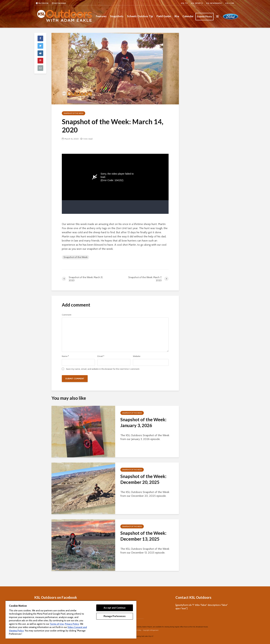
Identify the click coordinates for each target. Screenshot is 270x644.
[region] (71, 619)
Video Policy (137, 625)
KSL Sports (197, 3)
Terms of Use (57, 624)
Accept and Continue (115, 608)
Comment (67, 315)
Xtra (177, 16)
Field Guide (164, 16)
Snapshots (117, 16)
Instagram (59, 3)
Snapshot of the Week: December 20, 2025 (143, 479)
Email (101, 356)
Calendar (188, 16)
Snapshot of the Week (74, 113)
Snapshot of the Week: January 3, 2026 (143, 422)
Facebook (42, 3)
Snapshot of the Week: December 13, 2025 (143, 536)
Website (137, 356)
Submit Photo (204, 17)
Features (101, 16)
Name (65, 356)
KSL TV (184, 3)
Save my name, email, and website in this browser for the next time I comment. (103, 369)
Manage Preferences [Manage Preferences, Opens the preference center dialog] (115, 616)
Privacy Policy (72, 624)
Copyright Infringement (151, 625)
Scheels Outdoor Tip (140, 16)
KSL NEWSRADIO (214, 3)
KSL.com (230, 3)
